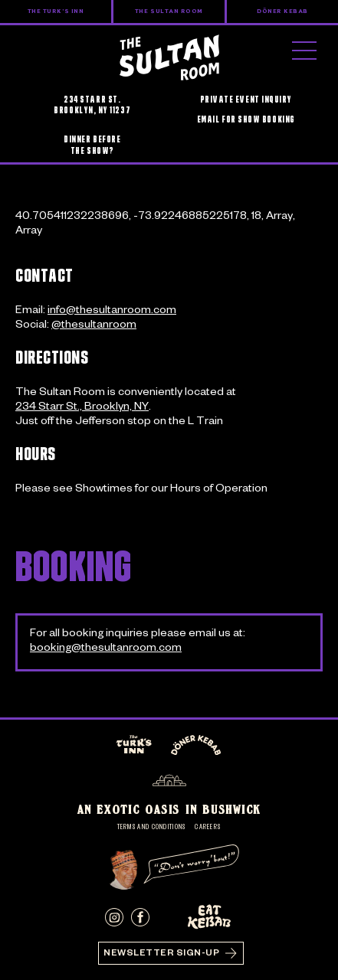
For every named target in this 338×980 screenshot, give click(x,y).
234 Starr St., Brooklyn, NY (82, 408)
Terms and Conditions (152, 828)
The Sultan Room (169, 11)
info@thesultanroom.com (112, 312)
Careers (208, 828)
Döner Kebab (282, 11)
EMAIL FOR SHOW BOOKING (246, 119)
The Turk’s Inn (56, 11)
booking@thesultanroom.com (106, 649)
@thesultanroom (94, 326)
